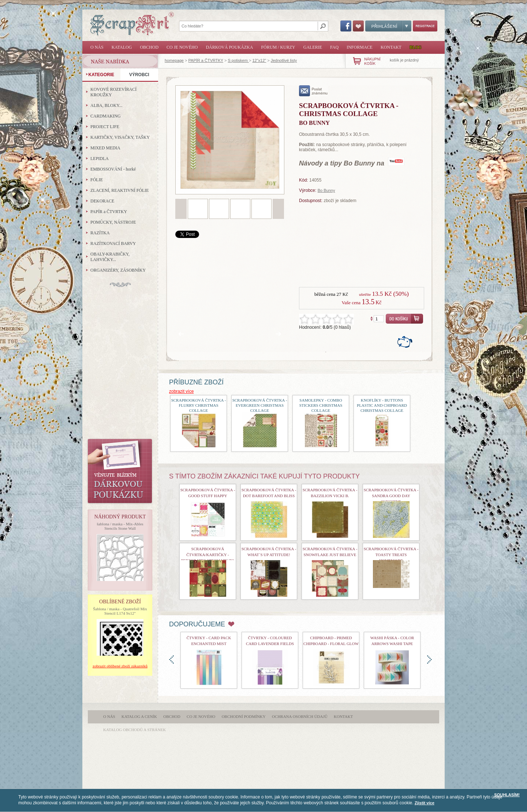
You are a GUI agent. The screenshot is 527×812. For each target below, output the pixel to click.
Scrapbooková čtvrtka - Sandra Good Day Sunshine (391, 496)
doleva (171, 660)
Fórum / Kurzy (278, 47)
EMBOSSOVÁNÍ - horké (113, 169)
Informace (360, 47)
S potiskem (238, 60)
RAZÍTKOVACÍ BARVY (113, 243)
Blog (416, 47)
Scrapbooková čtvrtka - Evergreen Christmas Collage (260, 405)
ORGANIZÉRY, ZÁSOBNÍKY (118, 270)
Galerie (313, 47)
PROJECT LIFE (105, 127)
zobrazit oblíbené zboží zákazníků (120, 666)
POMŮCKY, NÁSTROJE (113, 222)
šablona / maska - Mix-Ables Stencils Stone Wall (120, 526)
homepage (174, 60)
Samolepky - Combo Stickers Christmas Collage (321, 405)
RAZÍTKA (100, 233)
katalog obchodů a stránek (134, 730)
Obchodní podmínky (244, 716)
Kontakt (391, 47)
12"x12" (259, 60)
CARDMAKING (106, 116)
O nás (97, 47)
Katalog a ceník (139, 716)
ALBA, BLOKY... (106, 105)
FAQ (334, 47)
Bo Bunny (326, 190)
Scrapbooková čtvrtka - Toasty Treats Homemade (391, 555)
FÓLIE (97, 180)
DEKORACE (102, 201)
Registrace (425, 26)
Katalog (122, 47)
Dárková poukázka (229, 47)
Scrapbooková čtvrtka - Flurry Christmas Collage (199, 405)
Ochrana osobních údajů (300, 716)
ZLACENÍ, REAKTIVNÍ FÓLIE (120, 190)
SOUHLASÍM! (507, 795)
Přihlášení (388, 26)
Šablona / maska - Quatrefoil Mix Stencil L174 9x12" (120, 611)
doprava (429, 660)
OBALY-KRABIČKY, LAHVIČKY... (110, 257)
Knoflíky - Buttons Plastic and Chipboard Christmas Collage (382, 405)
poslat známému (313, 91)
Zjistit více (425, 803)
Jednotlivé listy (284, 60)
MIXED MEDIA (105, 148)
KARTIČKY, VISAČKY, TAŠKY (120, 137)
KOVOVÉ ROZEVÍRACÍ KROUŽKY (113, 92)
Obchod (149, 47)
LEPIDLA (100, 159)
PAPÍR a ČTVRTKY (206, 60)
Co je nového (182, 47)
